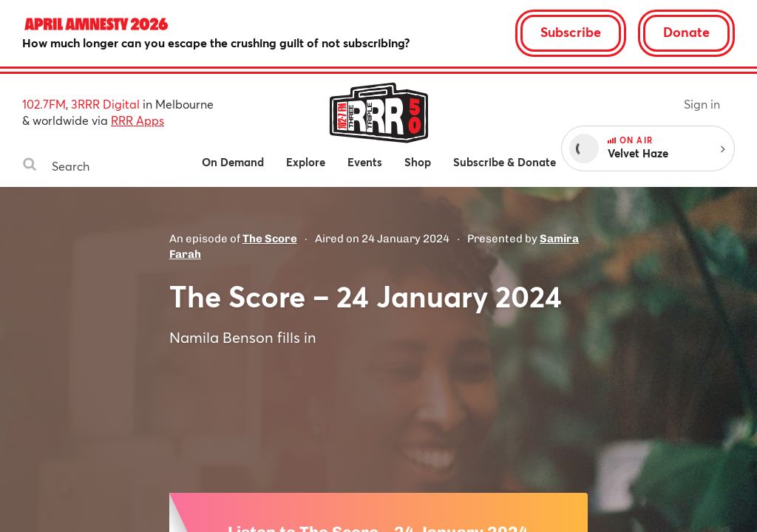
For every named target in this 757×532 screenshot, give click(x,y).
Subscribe (571, 32)
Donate (686, 32)
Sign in (702, 104)
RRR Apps (138, 120)
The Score (270, 239)
